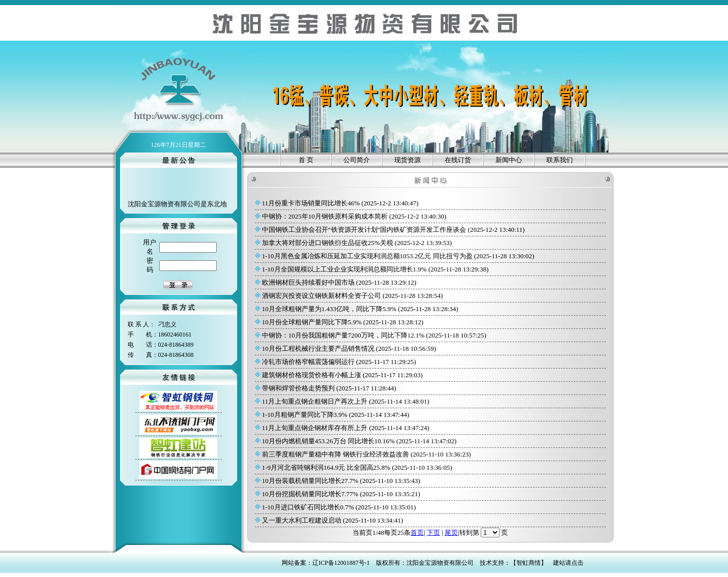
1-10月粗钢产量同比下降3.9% (305, 415)
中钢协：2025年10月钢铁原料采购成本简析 (325, 216)
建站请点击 (568, 563)
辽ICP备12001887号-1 (341, 563)
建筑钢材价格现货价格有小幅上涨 (312, 375)
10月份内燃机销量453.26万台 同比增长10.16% (329, 441)
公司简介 (357, 160)
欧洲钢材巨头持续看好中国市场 (309, 282)
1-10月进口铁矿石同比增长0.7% (308, 507)
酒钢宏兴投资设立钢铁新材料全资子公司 (322, 296)
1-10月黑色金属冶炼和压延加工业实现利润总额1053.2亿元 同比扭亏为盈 (367, 256)
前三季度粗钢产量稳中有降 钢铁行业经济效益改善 (336, 454)
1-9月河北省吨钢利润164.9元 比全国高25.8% (326, 467)
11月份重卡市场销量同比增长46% (311, 203)
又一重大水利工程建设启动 (302, 520)
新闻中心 (509, 160)
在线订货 (458, 160)
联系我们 (560, 160)
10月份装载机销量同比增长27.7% (310, 481)
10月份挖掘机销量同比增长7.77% (310, 494)
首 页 (306, 160)
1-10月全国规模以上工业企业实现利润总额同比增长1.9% (344, 269)
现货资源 (407, 160)
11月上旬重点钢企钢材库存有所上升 (315, 428)
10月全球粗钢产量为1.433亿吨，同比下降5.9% (329, 309)
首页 (417, 533)
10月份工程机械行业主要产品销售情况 (318, 348)
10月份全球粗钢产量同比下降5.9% (312, 322)
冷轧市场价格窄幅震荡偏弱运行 (309, 362)
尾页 (451, 533)
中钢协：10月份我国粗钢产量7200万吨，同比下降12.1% (343, 335)
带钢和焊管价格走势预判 (299, 388)
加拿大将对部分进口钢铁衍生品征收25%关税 (328, 243)
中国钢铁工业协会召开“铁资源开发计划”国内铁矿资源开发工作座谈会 (364, 230)
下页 (433, 533)
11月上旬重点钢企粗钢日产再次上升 (315, 401)
